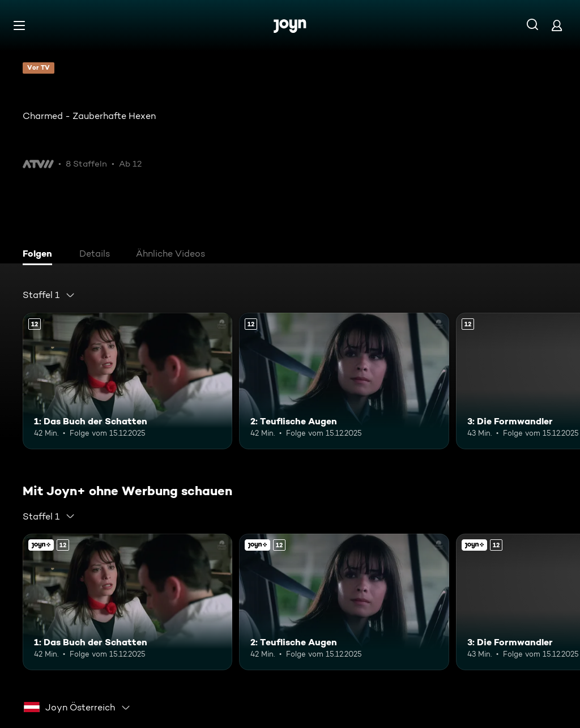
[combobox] (49, 295)
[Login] (557, 25)
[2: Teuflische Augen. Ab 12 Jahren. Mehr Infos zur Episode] (344, 381)
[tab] (40, 255)
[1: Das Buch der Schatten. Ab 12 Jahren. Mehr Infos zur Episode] (127, 381)
